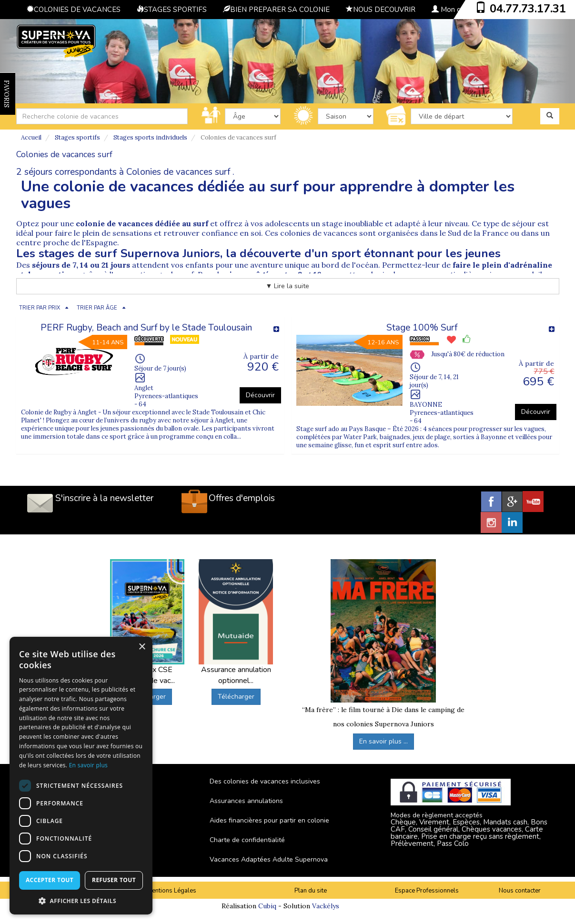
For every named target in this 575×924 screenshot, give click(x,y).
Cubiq (267, 906)
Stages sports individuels (150, 137)
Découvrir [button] (260, 395)
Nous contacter (520, 891)
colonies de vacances (319, 233)
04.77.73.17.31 (528, 9)
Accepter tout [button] (50, 880)
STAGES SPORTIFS (172, 10)
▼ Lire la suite (288, 286)
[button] (81, 900)
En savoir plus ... (383, 741)
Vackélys (326, 906)
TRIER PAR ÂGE (97, 308)
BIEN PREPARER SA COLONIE (276, 10)
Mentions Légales (171, 891)
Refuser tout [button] (114, 880)
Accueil (31, 137)
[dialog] (81, 776)
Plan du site (311, 891)
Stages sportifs (77, 137)
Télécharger (236, 697)
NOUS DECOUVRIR (381, 10)
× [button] (142, 647)
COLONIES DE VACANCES (74, 10)
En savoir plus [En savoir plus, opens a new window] (88, 765)
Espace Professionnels (427, 891)
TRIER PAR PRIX (40, 308)
